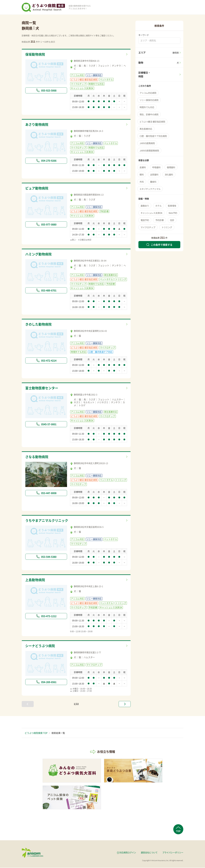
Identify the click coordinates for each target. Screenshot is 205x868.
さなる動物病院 (37, 457)
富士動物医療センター (42, 388)
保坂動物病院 (36, 54)
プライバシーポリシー (173, 853)
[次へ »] (125, 704)
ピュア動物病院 (37, 188)
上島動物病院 (36, 580)
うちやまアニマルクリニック (48, 521)
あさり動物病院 (37, 125)
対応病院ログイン (128, 853)
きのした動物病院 (39, 325)
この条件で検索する (159, 245)
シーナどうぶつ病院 (41, 646)
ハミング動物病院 (39, 254)
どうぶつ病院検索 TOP (36, 733)
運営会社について (149, 853)
